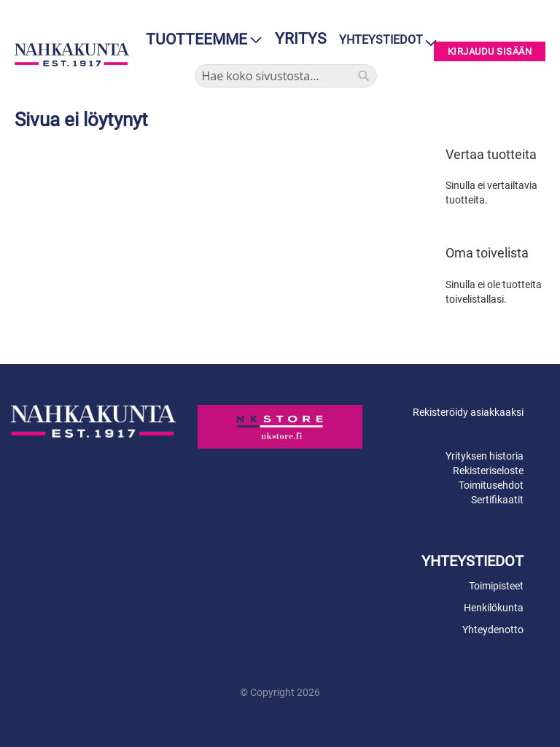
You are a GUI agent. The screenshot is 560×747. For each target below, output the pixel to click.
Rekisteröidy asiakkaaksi (468, 412)
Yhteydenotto (493, 630)
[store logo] (72, 55)
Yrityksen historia (485, 456)
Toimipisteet (496, 586)
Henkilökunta (494, 608)
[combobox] (286, 76)
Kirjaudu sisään (490, 51)
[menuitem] (199, 40)
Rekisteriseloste (488, 471)
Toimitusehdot (491, 485)
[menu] (199, 40)
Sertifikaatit (497, 500)
